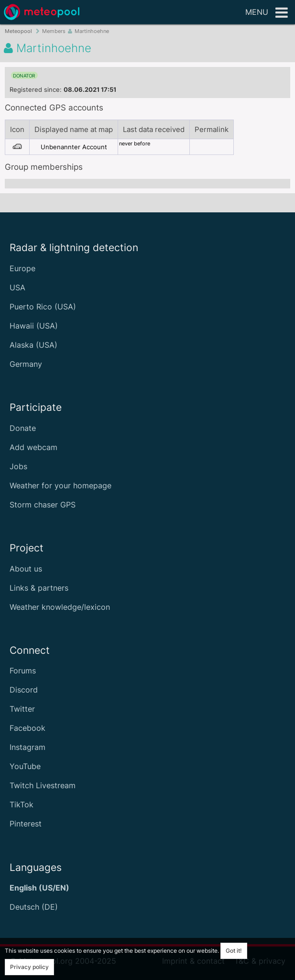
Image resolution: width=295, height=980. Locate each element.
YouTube (25, 766)
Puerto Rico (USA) (43, 307)
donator (24, 76)
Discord (24, 690)
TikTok (22, 804)
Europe (22, 268)
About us (26, 569)
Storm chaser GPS (43, 505)
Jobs (18, 466)
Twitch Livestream (43, 785)
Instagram (27, 747)
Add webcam (33, 447)
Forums (23, 671)
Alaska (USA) (33, 345)
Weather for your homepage (60, 485)
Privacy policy (29, 967)
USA (17, 287)
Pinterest (26, 824)
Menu (267, 13)
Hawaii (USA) (34, 326)
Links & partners (39, 588)
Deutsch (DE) (34, 907)
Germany (26, 364)
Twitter (22, 709)
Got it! (234, 951)
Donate (23, 428)
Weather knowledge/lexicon (60, 607)
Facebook (27, 728)
